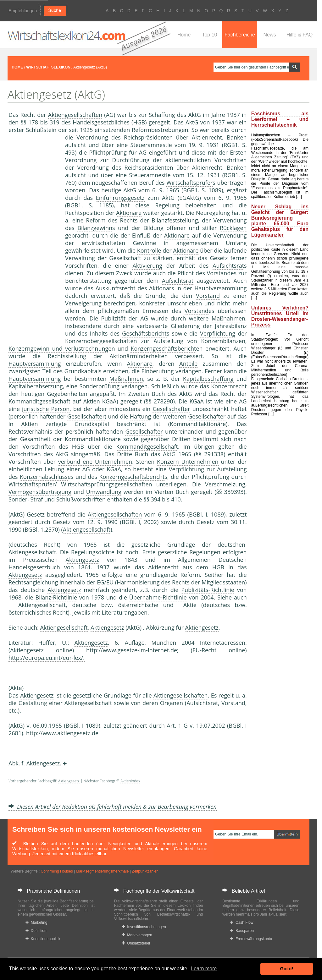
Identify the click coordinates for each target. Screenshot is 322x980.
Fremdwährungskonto (251, 939)
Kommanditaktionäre (198, 424)
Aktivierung (147, 266)
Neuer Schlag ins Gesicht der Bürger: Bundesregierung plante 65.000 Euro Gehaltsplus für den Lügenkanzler (280, 221)
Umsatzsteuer (136, 943)
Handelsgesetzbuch (34, 567)
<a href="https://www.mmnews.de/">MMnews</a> (34, 238)
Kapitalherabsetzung (36, 386)
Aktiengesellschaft (87, 529)
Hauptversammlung (221, 288)
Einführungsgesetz (120, 198)
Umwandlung (104, 492)
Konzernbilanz (220, 341)
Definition (36, 931)
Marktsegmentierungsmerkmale (102, 871)
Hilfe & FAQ (300, 35)
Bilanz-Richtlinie (56, 597)
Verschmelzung (225, 484)
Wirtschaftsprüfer (189, 183)
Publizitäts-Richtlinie (208, 590)
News (269, 35)
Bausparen (242, 931)
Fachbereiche (240, 35)
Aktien (30, 424)
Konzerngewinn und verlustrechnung (58, 348)
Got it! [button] (287, 969)
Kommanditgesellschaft (147, 446)
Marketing (36, 923)
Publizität (113, 318)
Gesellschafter (171, 409)
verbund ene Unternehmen (95, 462)
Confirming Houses (57, 871)
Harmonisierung (138, 582)
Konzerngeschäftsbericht (163, 348)
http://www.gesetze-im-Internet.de (132, 650)
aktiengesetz (74, 733)
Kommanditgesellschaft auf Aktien (54, 401)
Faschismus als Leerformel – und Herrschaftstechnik (280, 119)
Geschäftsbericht (144, 333)
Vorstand (219, 273)
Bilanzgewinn (95, 228)
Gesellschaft (125, 258)
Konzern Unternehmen (188, 462)
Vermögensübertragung (40, 492)
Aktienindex (130, 781)
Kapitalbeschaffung (208, 379)
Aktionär (160, 288)
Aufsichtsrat (228, 266)
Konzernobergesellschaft (98, 341)
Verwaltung (80, 258)
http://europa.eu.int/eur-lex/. (47, 658)
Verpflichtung (218, 333)
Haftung (141, 416)
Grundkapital (82, 371)
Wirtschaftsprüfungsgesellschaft (103, 484)
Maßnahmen (228, 318)
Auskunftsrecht (116, 288)
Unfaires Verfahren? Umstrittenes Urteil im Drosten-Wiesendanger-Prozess (280, 316)
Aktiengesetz (82, 560)
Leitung (54, 469)
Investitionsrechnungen (144, 927)
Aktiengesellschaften (75, 115)
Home (184, 35)
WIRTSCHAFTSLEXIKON (48, 67)
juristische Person (46, 409)
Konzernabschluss (44, 477)
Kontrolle (149, 250)
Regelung (167, 205)
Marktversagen (137, 935)
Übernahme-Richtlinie (158, 597)
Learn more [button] (204, 969)
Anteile (188, 364)
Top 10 (209, 35)
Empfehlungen (23, 11)
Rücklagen (233, 228)
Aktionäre (129, 213)
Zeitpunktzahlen (145, 871)
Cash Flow (242, 923)
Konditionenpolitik (43, 939)
